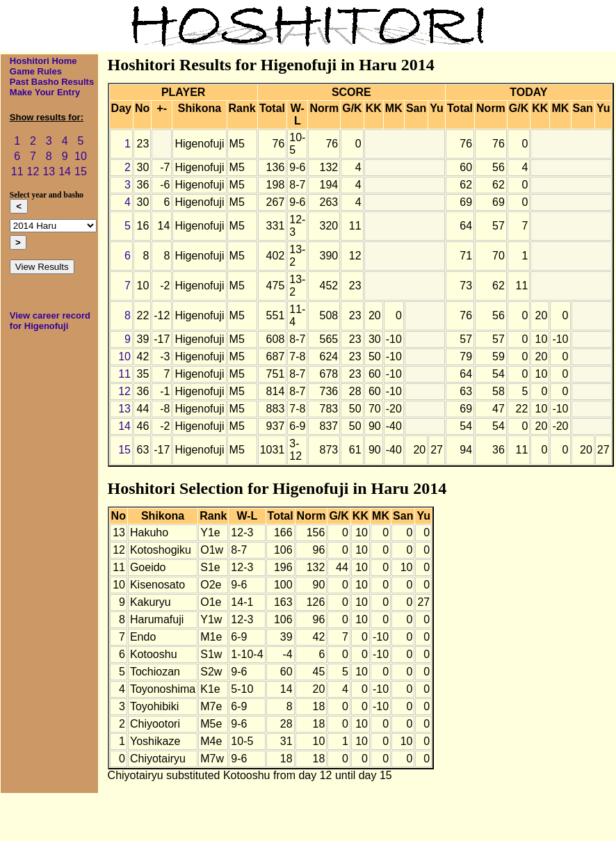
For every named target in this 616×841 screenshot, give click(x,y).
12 (33, 171)
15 (81, 171)
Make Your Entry (45, 92)
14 (65, 171)
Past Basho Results (52, 82)
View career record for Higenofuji (50, 321)
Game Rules (36, 71)
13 (49, 171)
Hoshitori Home (43, 61)
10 (81, 156)
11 (17, 171)
